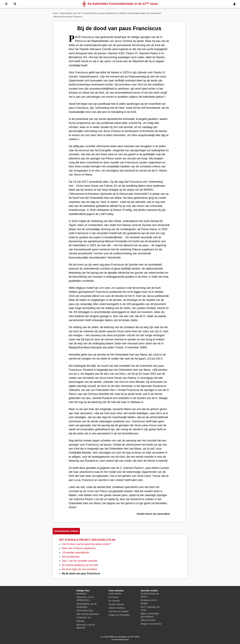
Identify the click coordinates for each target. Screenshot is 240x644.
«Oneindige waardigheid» (76, 553)
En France (114, 597)
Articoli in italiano (117, 608)
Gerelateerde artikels (66, 531)
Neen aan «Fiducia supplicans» (79, 548)
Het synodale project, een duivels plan (144, 13)
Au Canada (114, 601)
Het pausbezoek (71, 557)
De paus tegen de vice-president (79, 569)
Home (55, 13)
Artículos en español (118, 611)
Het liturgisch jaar (85, 610)
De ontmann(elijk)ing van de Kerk (80, 565)
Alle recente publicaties (88, 614)
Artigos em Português (119, 615)
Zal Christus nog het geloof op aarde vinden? (86, 544)
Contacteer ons (84, 618)
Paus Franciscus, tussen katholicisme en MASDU (105, 13)
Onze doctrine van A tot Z (71, 13)
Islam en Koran (148, 620)
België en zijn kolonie (151, 624)
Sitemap (80, 621)
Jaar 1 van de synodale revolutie (79, 561)
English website (116, 604)
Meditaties (81, 594)
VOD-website (115, 594)
